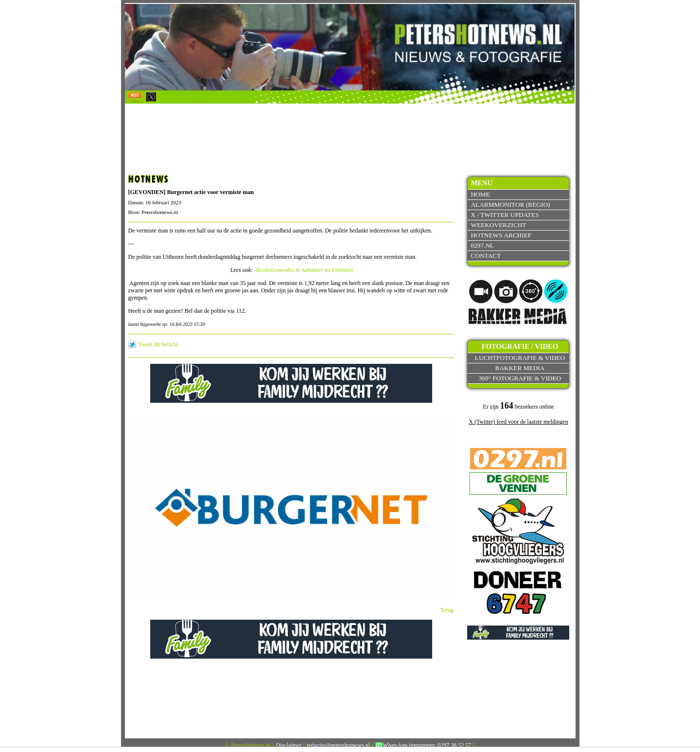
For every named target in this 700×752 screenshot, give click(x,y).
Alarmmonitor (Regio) (510, 205)
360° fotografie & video (520, 378)
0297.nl (482, 245)
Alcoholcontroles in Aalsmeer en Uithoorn (304, 270)
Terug (447, 610)
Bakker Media (520, 368)
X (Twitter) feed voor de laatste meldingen (518, 422)
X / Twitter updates (505, 215)
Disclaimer (289, 745)
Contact (486, 256)
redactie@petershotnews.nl (338, 745)
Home (480, 194)
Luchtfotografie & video (520, 358)
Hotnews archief (501, 235)
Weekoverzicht (498, 225)
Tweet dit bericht (158, 344)
